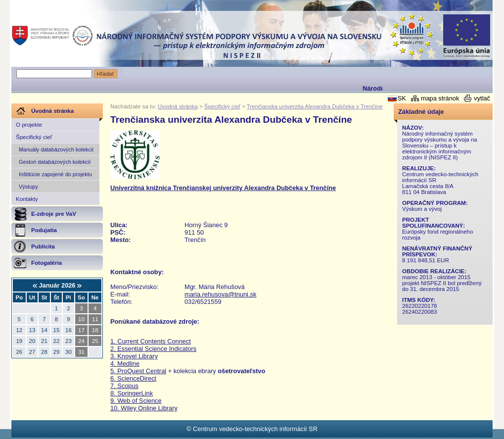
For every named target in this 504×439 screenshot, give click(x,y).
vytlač (482, 98)
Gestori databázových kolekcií (55, 162)
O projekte (29, 125)
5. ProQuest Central (138, 371)
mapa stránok (440, 98)
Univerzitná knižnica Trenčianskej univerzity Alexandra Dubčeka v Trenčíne (223, 188)
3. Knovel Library (134, 356)
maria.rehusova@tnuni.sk (220, 294)
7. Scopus (124, 386)
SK (402, 98)
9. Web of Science (136, 401)
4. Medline (125, 364)
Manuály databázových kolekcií (56, 149)
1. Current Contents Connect (151, 341)
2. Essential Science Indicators (153, 349)
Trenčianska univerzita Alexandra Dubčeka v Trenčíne (315, 106)
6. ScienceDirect (133, 378)
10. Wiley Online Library (144, 408)
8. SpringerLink (132, 393)
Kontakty (27, 199)
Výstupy (28, 187)
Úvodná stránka (178, 106)
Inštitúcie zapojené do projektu (55, 174)
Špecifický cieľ (34, 137)
